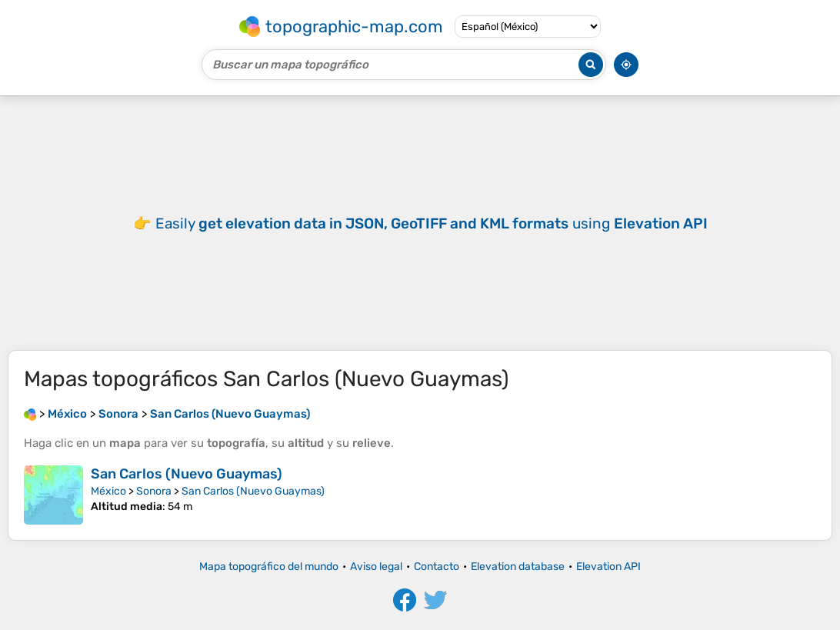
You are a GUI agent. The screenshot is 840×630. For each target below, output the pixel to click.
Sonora (154, 491)
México (108, 491)
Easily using (432, 223)
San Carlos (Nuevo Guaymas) (187, 474)
